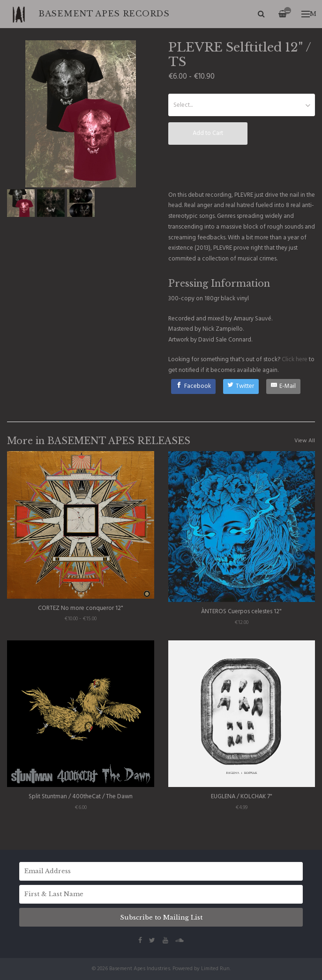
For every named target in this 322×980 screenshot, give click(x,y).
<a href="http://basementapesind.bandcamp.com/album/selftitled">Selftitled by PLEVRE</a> (242, 167)
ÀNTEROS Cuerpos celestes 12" (241, 612)
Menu (309, 14)
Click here (295, 360)
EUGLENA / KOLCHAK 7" (242, 797)
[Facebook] (193, 386)
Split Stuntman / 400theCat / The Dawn (81, 797)
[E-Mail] (283, 386)
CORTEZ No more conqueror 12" (81, 608)
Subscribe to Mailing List (161, 917)
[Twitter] (241, 386)
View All (305, 441)
